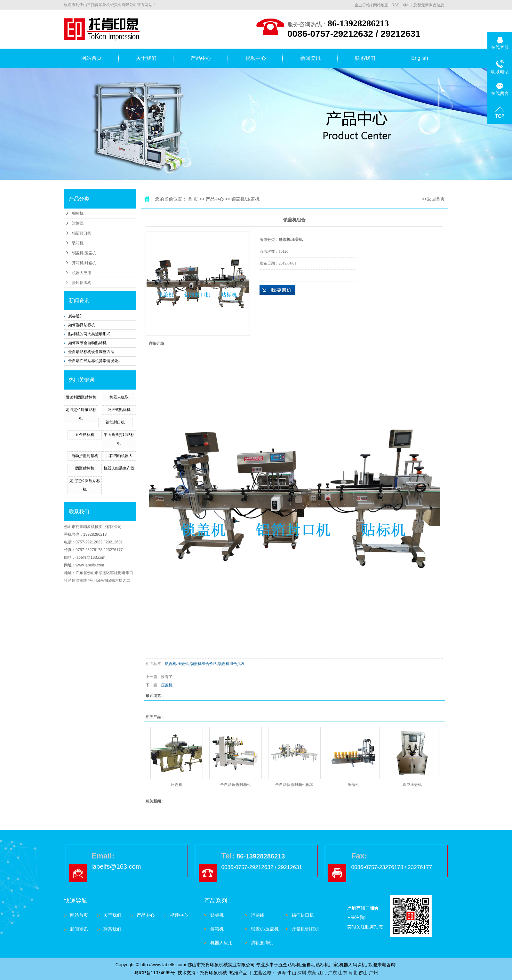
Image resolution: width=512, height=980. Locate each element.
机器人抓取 (119, 397)
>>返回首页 (433, 199)
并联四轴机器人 (119, 456)
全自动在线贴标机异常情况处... (95, 361)
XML (406, 5)
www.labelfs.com (90, 565)
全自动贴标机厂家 (320, 965)
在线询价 (277, 290)
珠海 (282, 973)
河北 (353, 973)
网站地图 (381, 5)
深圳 (302, 973)
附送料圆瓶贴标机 (81, 397)
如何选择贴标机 (82, 325)
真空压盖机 (412, 785)
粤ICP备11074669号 (155, 973)
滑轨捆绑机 (82, 283)
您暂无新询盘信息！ (431, 5)
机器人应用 (82, 273)
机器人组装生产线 (119, 468)
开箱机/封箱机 (84, 263)
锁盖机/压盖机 (84, 253)
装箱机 (78, 243)
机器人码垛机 (353, 965)
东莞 (312, 973)
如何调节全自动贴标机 (87, 343)
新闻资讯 (310, 58)
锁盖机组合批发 (231, 664)
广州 (373, 973)
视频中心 (256, 58)
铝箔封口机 (82, 233)
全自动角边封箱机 (236, 785)
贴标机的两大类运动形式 (89, 334)
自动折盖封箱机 (85, 456)
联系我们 (365, 58)
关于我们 (146, 58)
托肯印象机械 (213, 973)
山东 (343, 973)
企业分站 (362, 5)
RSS (395, 5)
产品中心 (201, 58)
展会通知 (76, 316)
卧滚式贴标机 (119, 410)
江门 (322, 973)
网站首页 (92, 58)
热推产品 (238, 973)
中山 (292, 973)
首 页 (193, 199)
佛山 (363, 973)
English (420, 58)
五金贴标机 (85, 435)
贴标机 (78, 213)
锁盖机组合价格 (204, 664)
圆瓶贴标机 (85, 468)
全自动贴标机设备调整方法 (91, 352)
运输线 (78, 223)
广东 (332, 973)
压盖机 (167, 685)
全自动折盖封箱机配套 (294, 785)
